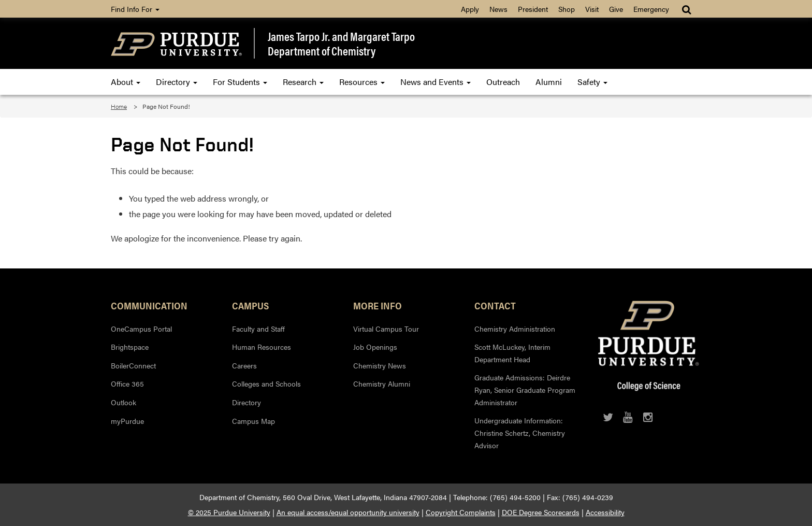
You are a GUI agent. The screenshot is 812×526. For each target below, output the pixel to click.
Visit (592, 9)
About (126, 82)
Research (303, 82)
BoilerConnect (133, 365)
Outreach (503, 82)
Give (616, 9)
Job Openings (375, 347)
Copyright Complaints (461, 512)
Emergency (651, 9)
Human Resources (262, 347)
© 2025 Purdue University (229, 512)
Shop (567, 9)
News (498, 9)
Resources (362, 82)
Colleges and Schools (266, 383)
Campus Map (253, 421)
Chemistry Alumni (382, 383)
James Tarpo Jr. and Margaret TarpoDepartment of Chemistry (341, 43)
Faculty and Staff (258, 329)
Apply (470, 9)
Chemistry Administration (515, 329)
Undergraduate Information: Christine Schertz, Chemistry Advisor (520, 432)
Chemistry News (380, 365)
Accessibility (605, 512)
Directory (177, 82)
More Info (378, 305)
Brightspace (130, 347)
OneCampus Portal (141, 329)
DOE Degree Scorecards (541, 512)
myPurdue (127, 421)
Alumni (549, 82)
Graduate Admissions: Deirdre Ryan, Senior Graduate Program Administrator (525, 389)
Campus (250, 305)
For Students (240, 82)
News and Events (436, 82)
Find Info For (135, 9)
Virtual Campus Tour (386, 329)
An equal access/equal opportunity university (348, 512)
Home (119, 106)
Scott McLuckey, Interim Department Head (512, 353)
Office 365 (127, 383)
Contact (495, 305)
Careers (244, 365)
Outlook (124, 402)
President (533, 9)
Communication (149, 305)
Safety (592, 82)
